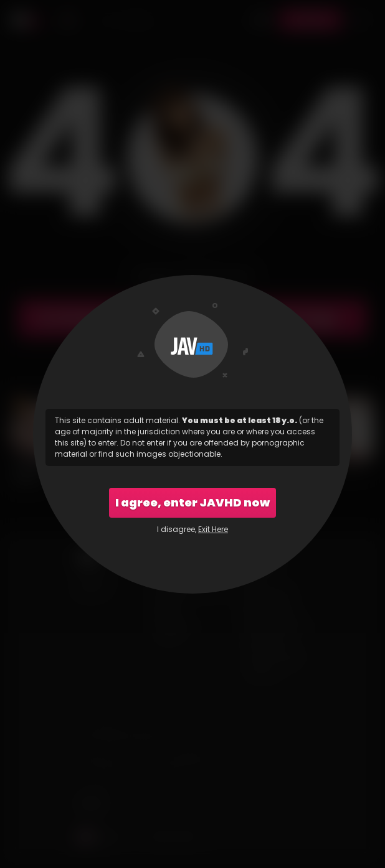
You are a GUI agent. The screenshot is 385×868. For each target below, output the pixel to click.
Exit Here (213, 529)
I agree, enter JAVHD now (192, 502)
